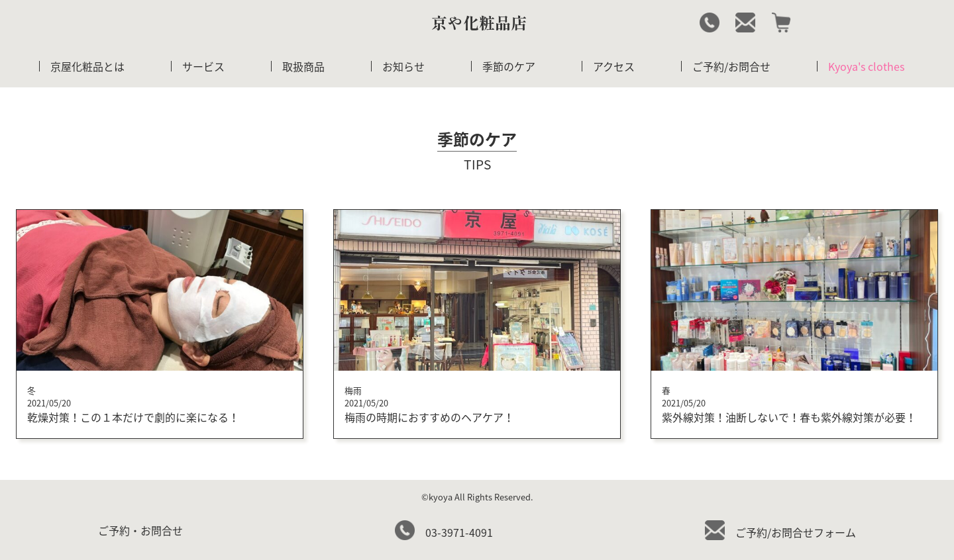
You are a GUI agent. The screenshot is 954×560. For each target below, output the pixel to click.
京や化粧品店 (479, 22)
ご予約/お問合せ (731, 66)
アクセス (614, 66)
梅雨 (353, 390)
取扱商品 (303, 66)
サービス (203, 66)
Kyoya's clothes (866, 66)
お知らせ (403, 66)
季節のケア (509, 66)
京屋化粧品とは (87, 66)
